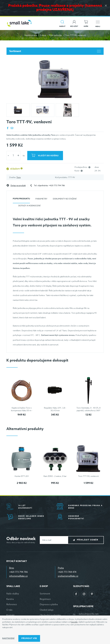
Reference (12, 604)
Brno (12, 568)
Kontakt (10, 615)
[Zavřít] (106, 6)
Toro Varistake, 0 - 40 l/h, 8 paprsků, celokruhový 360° (88, 409)
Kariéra (10, 599)
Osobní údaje (47, 610)
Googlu (74, 622)
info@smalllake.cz (18, 576)
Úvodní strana (30, 35)
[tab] (21, 200)
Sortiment (55, 51)
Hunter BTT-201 (22, 476)
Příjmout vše (29, 638)
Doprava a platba (49, 604)
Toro (19, 177)
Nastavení (8, 638)
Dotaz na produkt (18, 186)
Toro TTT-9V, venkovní (88, 476)
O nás (9, 610)
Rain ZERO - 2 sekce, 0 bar (55, 476)
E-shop (43, 35)
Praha (61, 568)
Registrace (45, 599)
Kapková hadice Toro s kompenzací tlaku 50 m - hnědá (22, 410)
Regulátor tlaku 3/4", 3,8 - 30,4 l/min (55, 409)
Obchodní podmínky (50, 615)
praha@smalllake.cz (68, 576)
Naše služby (13, 594)
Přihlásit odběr (88, 540)
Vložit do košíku (48, 156)
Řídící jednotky (56, 35)
